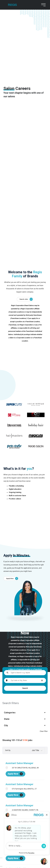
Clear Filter (44, 731)
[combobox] (25, 680)
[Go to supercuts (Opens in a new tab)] (14, 404)
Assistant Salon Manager (19, 763)
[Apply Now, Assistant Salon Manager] (15, 774)
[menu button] (43, 5)
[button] (42, 680)
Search (25, 688)
